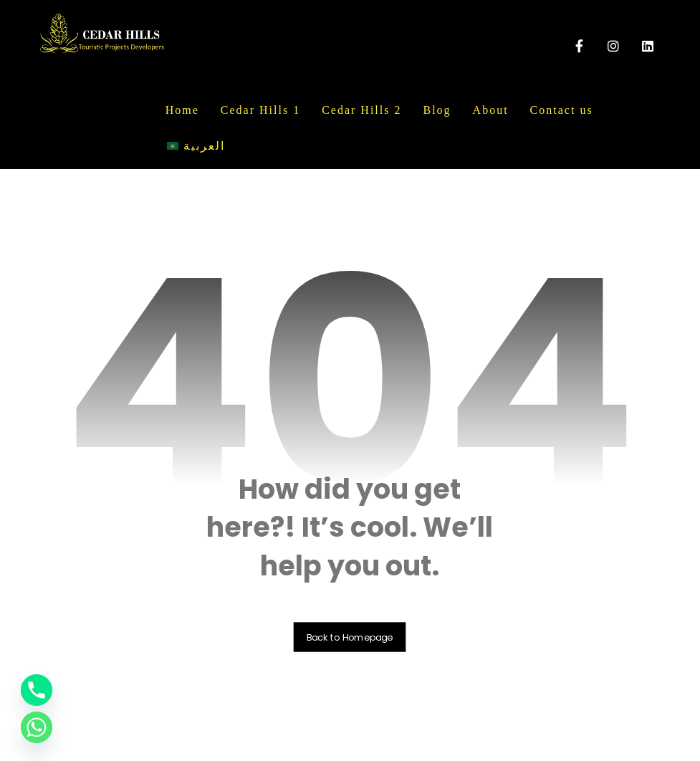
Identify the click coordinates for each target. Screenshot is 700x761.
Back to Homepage (350, 637)
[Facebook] (579, 46)
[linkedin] (648, 46)
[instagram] (613, 46)
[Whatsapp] (37, 727)
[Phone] (37, 690)
